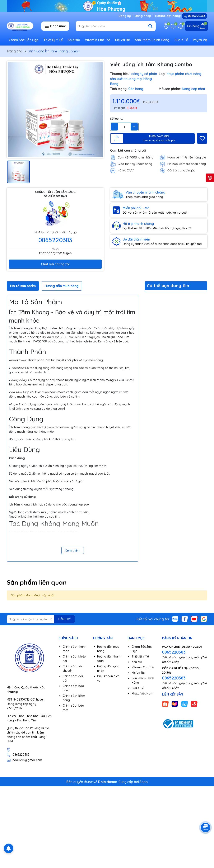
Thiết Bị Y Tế (53, 40)
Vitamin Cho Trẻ (97, 40)
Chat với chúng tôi (55, 264)
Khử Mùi (74, 40)
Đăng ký (125, 16)
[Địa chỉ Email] (41, 619)
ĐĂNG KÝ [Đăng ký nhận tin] (64, 619)
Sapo (144, 782)
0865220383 (195, 16)
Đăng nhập (143, 16)
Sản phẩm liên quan (37, 582)
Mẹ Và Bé (123, 40)
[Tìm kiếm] (150, 26)
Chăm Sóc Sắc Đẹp (24, 40)
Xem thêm (73, 550)
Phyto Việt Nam (142, 693)
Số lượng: (117, 119)
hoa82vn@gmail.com (27, 760)
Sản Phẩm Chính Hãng (152, 40)
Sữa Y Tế (181, 40)
